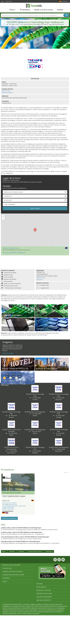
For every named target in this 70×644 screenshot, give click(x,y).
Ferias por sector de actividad (11, 565)
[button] (35, 230)
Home (4, 551)
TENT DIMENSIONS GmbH (14, 496)
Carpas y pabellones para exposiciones (14, 506)
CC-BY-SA (67, 246)
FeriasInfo (35, 6)
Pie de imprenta (41, 587)
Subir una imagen (8, 353)
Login (3, 1)
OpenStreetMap (58, 246)
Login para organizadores (44, 597)
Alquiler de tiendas (8, 509)
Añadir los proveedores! (9, 518)
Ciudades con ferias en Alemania (12, 571)
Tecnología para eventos (10, 504)
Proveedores (25, 10)
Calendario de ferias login (44, 593)
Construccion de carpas (9, 503)
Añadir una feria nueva (44, 10)
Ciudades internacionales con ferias (13, 575)
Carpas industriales (8, 507)
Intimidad (39, 584)
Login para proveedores (44, 600)
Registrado (9, 1)
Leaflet (49, 246)
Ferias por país (7, 568)
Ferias (13, 10)
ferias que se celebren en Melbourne (14, 253)
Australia (21, 551)
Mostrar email (6, 91)
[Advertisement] (35, 41)
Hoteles (60, 10)
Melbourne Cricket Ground (11, 248)
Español (65, 1)
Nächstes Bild (34, 482)
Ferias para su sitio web (44, 590)
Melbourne (49, 551)
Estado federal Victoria (35, 551)
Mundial (12, 551)
